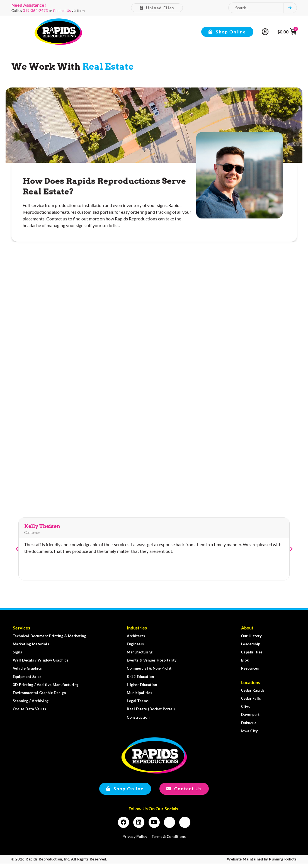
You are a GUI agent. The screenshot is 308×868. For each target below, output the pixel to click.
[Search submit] (290, 8)
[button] (17, 553)
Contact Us (62, 11)
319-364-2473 (35, 11)
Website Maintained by (262, 864)
